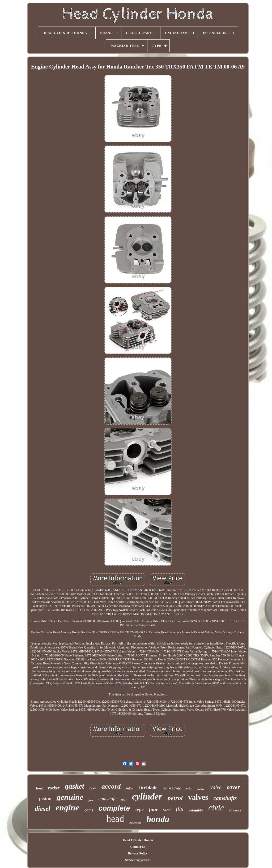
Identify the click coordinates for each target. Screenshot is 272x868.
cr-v (93, 788)
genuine (70, 797)
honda (158, 819)
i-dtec (130, 788)
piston (45, 799)
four (154, 809)
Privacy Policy (138, 853)
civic (216, 808)
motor (201, 789)
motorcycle (135, 823)
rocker (54, 788)
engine (67, 807)
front (39, 788)
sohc (189, 788)
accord (111, 786)
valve (216, 787)
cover (233, 787)
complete (114, 808)
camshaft (107, 799)
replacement (172, 788)
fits (180, 809)
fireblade (148, 788)
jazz (91, 800)
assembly (196, 810)
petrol (175, 798)
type (139, 810)
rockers (235, 810)
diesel (42, 809)
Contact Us (138, 847)
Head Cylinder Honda (138, 840)
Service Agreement (138, 860)
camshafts (225, 798)
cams (89, 810)
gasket (75, 786)
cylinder (147, 796)
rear (124, 799)
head (115, 819)
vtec (167, 810)
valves (198, 797)
